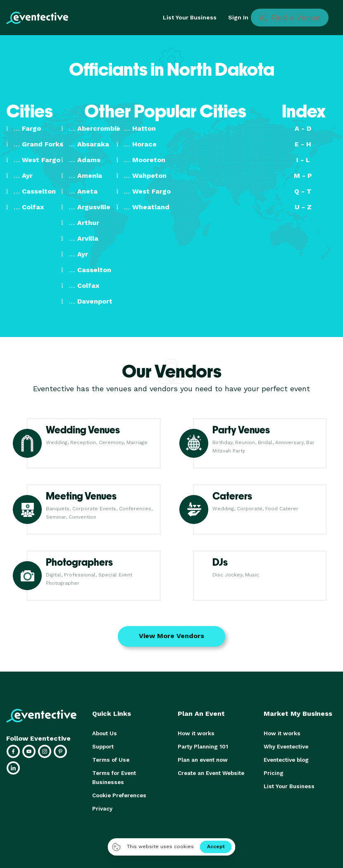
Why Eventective (286, 747)
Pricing (273, 773)
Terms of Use (110, 760)
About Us (104, 733)
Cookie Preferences (119, 795)
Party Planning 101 (202, 747)
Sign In (238, 17)
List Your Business (190, 17)
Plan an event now (202, 760)
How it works (195, 733)
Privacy (102, 809)
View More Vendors (171, 636)
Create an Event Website (211, 773)
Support (103, 747)
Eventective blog (286, 760)
